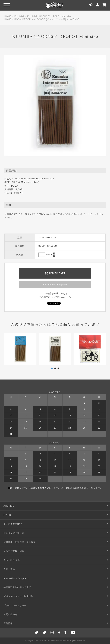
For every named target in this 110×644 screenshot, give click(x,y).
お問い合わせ (10, 614)
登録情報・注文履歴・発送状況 (20, 542)
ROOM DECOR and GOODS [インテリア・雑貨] (40, 19)
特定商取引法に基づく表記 (17, 587)
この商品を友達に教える (55, 294)
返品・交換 (9, 569)
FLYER (7, 515)
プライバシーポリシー (15, 605)
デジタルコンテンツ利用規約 (18, 596)
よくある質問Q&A (13, 524)
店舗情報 (8, 623)
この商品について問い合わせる (55, 297)
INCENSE (74, 19)
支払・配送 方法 (12, 560)
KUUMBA (19, 16)
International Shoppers (55, 285)
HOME (8, 16)
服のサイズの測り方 (14, 533)
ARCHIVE (9, 506)
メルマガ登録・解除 (14, 551)
